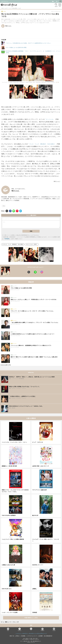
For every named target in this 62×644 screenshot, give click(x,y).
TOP (31, 625)
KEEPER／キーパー (38, 565)
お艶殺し (35, 589)
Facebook (19, 630)
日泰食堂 (35, 612)
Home (8, 630)
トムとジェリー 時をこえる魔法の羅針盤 (13, 539)
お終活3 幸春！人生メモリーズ (41, 466)
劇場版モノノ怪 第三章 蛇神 (9, 466)
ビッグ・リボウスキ (38, 442)
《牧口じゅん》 (57, 181)
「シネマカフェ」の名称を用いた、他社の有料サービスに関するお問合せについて (31, 633)
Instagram (42, 629)
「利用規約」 (7, 239)
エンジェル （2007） (32, 244)
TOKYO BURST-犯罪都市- (9, 515)
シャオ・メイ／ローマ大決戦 (10, 612)
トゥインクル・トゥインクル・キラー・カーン (14, 442)
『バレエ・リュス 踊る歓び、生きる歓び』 (42, 144)
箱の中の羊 (35, 515)
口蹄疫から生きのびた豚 (8, 565)
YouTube (54, 630)
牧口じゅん (15, 191)
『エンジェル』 (49, 119)
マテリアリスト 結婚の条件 (40, 490)
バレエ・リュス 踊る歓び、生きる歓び (13, 244)
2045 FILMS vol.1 (7, 589)
